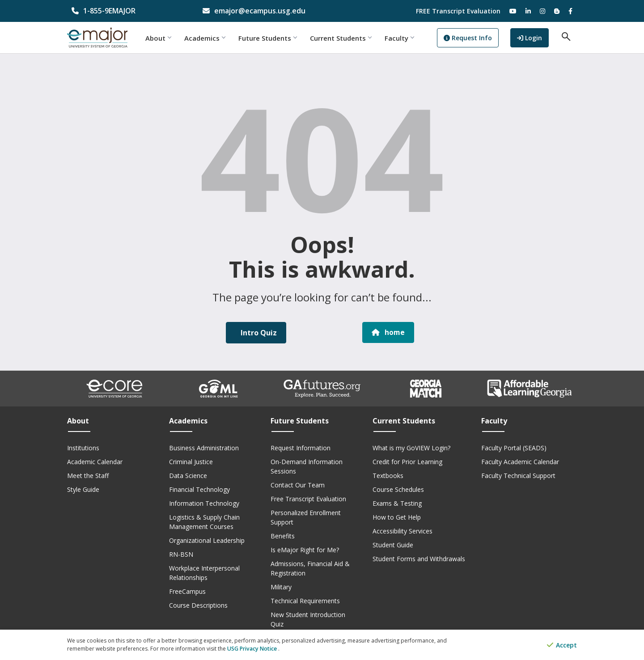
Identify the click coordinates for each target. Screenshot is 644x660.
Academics (211, 38)
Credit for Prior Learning (407, 462)
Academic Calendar (95, 462)
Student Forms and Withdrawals (419, 559)
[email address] (257, 11)
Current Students (347, 38)
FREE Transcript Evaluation (458, 11)
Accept (562, 645)
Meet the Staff (88, 476)
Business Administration (204, 448)
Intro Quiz (258, 333)
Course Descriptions (198, 605)
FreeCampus (187, 591)
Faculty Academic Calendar (520, 462)
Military (281, 587)
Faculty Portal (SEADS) (514, 448)
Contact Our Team (298, 485)
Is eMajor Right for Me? (305, 550)
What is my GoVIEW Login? (411, 448)
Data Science (188, 476)
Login (535, 37)
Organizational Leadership (207, 540)
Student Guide (393, 545)
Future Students (274, 38)
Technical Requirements (305, 601)
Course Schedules (398, 489)
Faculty (406, 38)
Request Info (475, 38)
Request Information (301, 448)
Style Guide (83, 489)
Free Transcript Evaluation (308, 499)
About (165, 38)
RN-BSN (181, 554)
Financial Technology (199, 489)
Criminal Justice (191, 462)
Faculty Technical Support (518, 476)
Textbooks (388, 476)
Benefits (283, 536)
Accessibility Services (402, 531)
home (388, 333)
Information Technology (204, 503)
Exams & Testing (397, 503)
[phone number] (126, 11)
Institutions (83, 448)
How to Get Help (397, 517)
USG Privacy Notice (252, 649)
